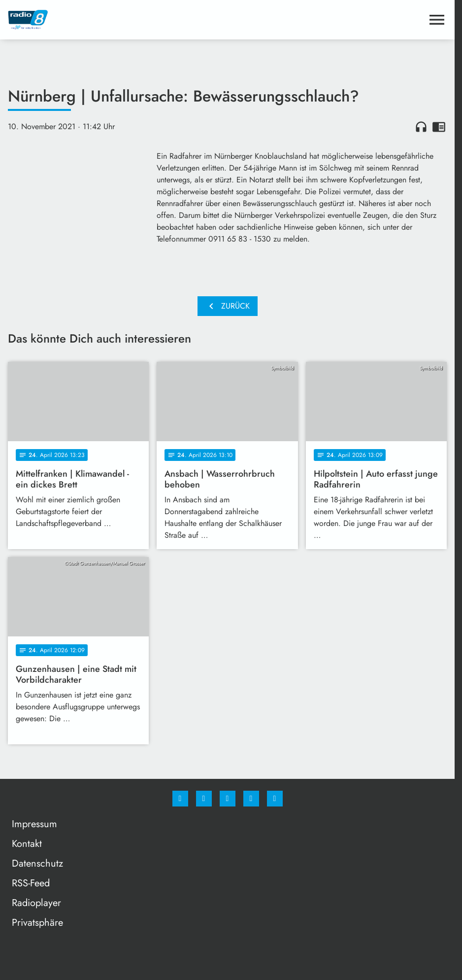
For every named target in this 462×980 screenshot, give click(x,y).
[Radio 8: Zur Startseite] (118, 20)
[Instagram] (204, 799)
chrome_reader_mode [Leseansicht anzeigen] (439, 127)
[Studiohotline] (251, 799)
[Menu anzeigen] (437, 20)
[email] (275, 799)
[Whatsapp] (228, 799)
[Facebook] (180, 799)
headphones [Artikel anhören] (421, 127)
